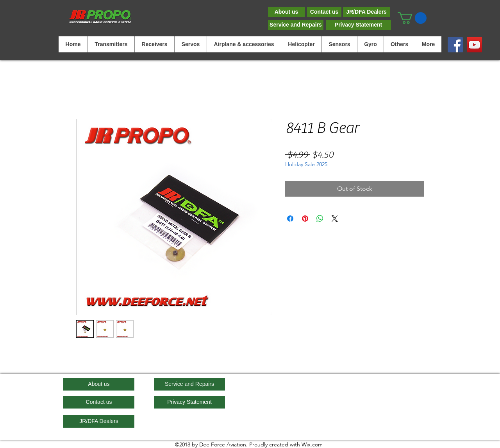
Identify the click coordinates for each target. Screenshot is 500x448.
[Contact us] (324, 12)
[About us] (286, 12)
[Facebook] (455, 45)
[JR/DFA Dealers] (366, 12)
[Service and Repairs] (296, 25)
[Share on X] (335, 219)
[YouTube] (474, 45)
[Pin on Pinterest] (305, 219)
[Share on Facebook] (290, 219)
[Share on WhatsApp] (320, 219)
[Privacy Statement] (358, 25)
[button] (412, 18)
